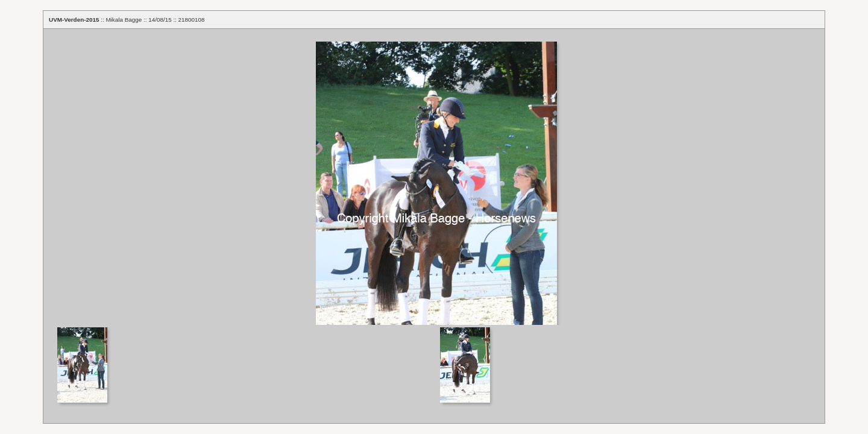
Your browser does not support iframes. (434, 177)
